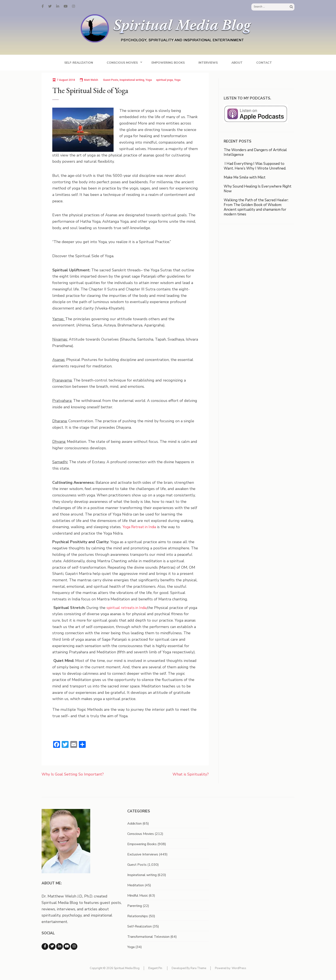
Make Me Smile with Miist (245, 177)
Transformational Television (148, 937)
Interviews (208, 63)
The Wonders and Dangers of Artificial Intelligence (255, 152)
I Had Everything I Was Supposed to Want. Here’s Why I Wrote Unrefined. (255, 166)
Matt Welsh (91, 80)
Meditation (136, 885)
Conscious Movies (122, 63)
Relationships (138, 916)
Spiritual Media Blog (127, 968)
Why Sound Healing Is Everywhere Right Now (258, 189)
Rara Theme (198, 968)
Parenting (135, 906)
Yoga (149, 80)
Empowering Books (168, 63)
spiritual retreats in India (127, 608)
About (237, 63)
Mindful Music (138, 896)
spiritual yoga (164, 80)
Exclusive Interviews (143, 854)
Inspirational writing (132, 80)
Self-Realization (79, 63)
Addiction (134, 824)
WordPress (239, 968)
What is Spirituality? (191, 774)
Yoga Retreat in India (139, 527)
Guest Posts (111, 80)
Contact (264, 63)
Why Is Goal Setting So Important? (73, 774)
